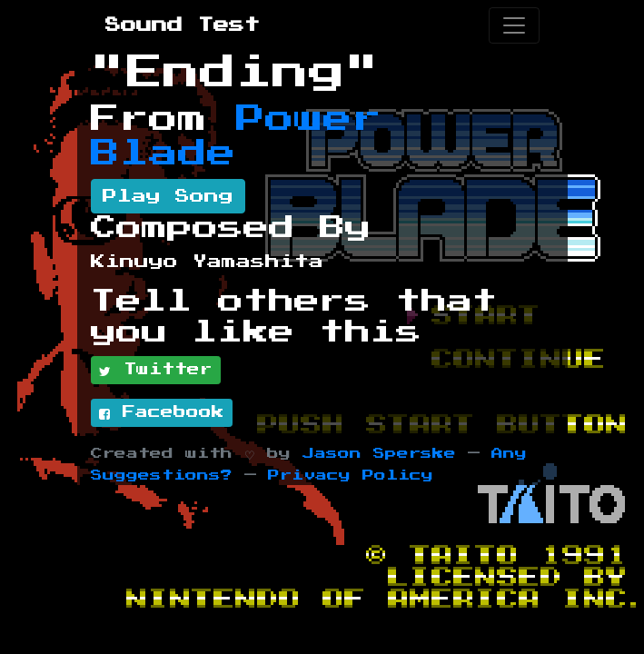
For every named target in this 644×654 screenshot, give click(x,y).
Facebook (162, 413)
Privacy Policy (351, 476)
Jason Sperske (379, 454)
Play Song (168, 196)
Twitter (156, 371)
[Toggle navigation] (514, 25)
